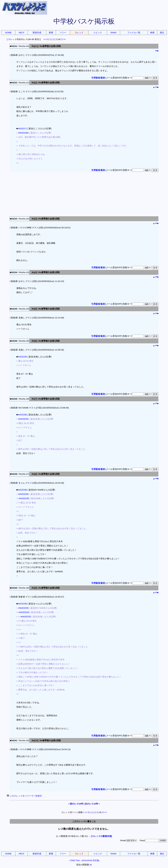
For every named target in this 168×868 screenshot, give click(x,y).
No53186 (24, 133)
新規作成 (37, 32)
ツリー (63, 32)
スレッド (79, 32)
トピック (98, 32)
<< (45, 39)
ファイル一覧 (134, 32)
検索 (152, 32)
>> (64, 39)
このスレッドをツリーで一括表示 (24, 796)
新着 (51, 32)
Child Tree (75, 860)
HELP (21, 32)
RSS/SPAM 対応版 (91, 860)
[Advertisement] (84, 194)
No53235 (22, 357)
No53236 (22, 415)
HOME (8, 32)
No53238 (22, 490)
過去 (162, 32)
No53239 (22, 604)
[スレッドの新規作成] (102, 836)
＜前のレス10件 (75, 804)
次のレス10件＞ (93, 804)
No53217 (22, 128)
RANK (114, 32)
